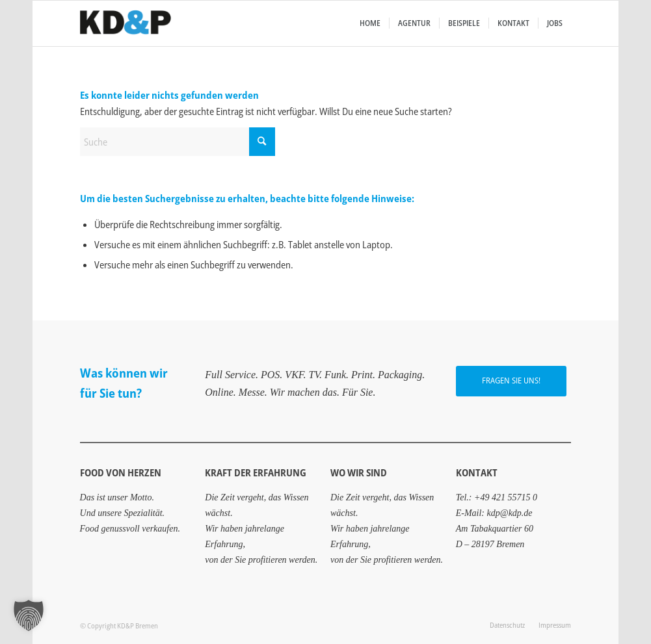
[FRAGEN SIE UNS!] (511, 381)
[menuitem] (370, 23)
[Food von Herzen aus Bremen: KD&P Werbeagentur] (126, 23)
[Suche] (178, 142)
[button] (29, 615)
